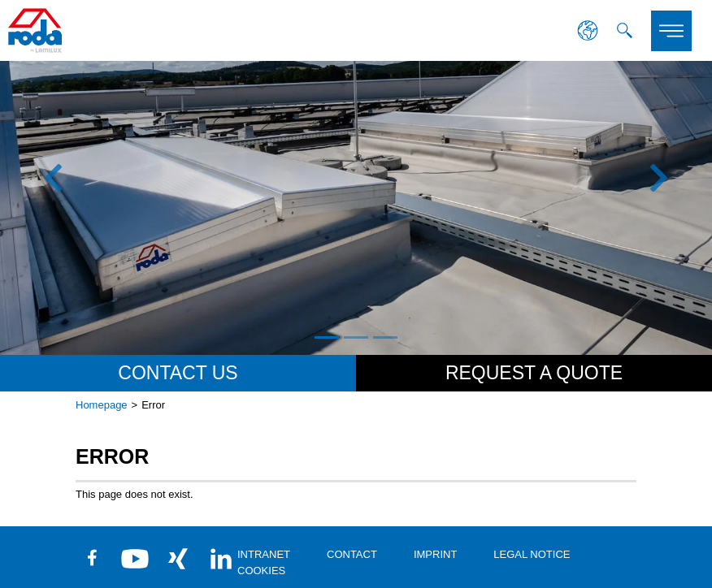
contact (352, 554)
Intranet (264, 554)
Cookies (261, 571)
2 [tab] (356, 337)
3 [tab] (385, 337)
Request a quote (534, 373)
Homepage (102, 405)
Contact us (178, 373)
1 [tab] (327, 337)
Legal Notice (532, 554)
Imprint (435, 554)
